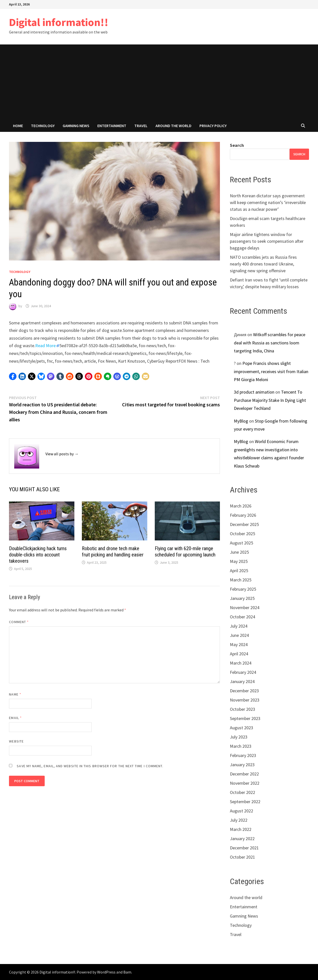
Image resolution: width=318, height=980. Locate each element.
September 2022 (245, 802)
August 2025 (241, 543)
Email (15, 718)
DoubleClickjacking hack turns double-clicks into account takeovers (38, 555)
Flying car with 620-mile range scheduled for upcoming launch (185, 552)
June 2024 (239, 635)
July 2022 (239, 820)
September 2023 (245, 718)
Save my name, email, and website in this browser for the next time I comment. (90, 766)
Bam (127, 972)
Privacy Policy (213, 126)
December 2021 (244, 848)
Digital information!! (59, 22)
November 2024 (245, 608)
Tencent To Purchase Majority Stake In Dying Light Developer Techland (270, 400)
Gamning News (76, 126)
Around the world (173, 126)
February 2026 (243, 515)
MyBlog (241, 421)
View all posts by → (62, 454)
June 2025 (239, 552)
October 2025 (242, 534)
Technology (43, 126)
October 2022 (242, 792)
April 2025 (239, 571)
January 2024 (242, 681)
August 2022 (241, 811)
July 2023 (239, 737)
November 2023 (245, 700)
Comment (19, 622)
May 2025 (239, 561)
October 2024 (242, 617)
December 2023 (244, 691)
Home (18, 126)
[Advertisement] (159, 82)
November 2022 (245, 783)
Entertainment (112, 126)
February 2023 (243, 755)
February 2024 (243, 672)
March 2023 (241, 746)
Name (15, 694)
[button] (13, 376)
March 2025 (241, 580)
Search (237, 145)
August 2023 (241, 728)
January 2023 (242, 765)
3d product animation (254, 392)
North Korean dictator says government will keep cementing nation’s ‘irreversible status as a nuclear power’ (268, 202)
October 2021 (242, 857)
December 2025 (244, 524)
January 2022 (242, 839)
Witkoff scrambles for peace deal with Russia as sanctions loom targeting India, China (270, 343)
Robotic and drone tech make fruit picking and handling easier (113, 552)
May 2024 (239, 644)
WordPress (106, 972)
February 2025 (243, 589)
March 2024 (241, 663)
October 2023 (242, 709)
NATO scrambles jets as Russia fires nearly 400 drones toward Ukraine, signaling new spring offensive (263, 264)
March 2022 (241, 829)
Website (16, 741)
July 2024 (239, 626)
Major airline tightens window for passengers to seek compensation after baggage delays (267, 241)
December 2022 (244, 774)
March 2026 (241, 506)
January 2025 (242, 598)
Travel (141, 126)
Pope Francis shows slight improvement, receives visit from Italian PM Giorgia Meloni (271, 371)
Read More (45, 346)
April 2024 (239, 654)
